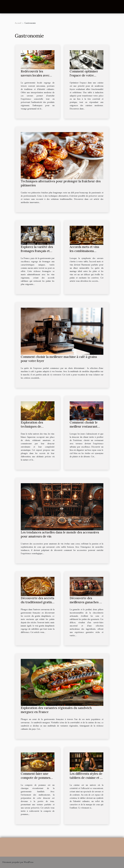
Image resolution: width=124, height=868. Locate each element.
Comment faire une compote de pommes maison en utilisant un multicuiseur (37, 780)
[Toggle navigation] (8, 7)
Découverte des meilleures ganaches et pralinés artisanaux (86, 602)
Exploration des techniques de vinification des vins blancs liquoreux (35, 428)
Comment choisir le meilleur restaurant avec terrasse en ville (85, 426)
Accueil (18, 23)
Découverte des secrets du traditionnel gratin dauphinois (37, 602)
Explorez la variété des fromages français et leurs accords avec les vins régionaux (37, 253)
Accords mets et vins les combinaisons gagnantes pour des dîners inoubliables (84, 253)
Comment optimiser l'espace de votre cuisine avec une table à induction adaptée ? (85, 77)
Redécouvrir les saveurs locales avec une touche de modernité (35, 77)
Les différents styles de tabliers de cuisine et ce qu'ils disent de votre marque (87, 780)
